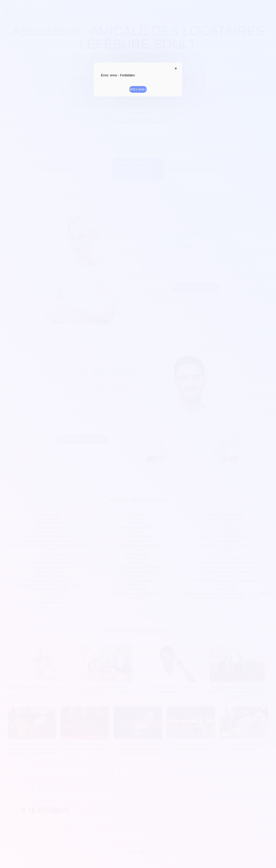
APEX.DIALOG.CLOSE (175, 68)
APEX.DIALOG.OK (138, 89)
